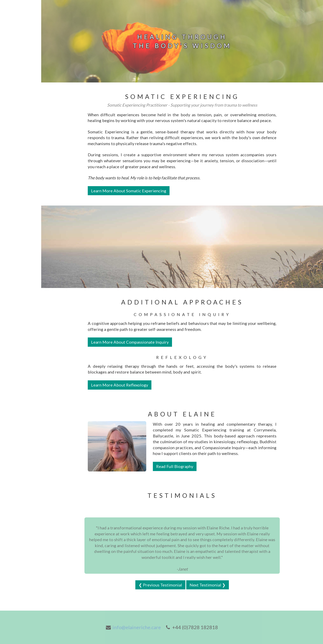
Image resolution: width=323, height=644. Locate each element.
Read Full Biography (175, 466)
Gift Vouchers (16, 73)
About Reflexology (21, 91)
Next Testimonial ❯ (208, 585)
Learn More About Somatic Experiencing (129, 191)
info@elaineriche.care (137, 627)
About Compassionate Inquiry (18, 106)
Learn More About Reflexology (120, 385)
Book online (15, 64)
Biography (13, 82)
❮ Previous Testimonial (160, 585)
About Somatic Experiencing (17, 124)
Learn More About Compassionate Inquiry (130, 342)
